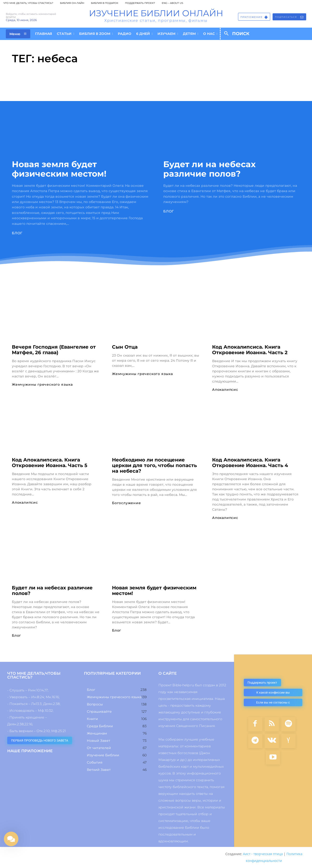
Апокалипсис (225, 390)
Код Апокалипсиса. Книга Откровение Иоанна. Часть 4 (250, 463)
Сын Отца (125, 347)
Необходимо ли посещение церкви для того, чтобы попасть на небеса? (154, 465)
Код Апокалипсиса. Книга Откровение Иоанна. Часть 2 (250, 350)
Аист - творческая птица (263, 854)
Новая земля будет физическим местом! (59, 169)
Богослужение (126, 503)
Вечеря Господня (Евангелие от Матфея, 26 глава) (54, 350)
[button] (245, 34)
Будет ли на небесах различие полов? (209, 169)
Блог (17, 233)
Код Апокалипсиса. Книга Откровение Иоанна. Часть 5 (50, 463)
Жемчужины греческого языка (42, 384)
